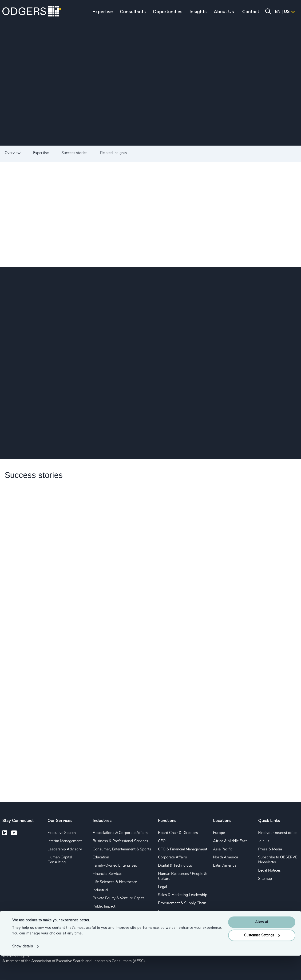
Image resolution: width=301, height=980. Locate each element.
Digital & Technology (175, 865)
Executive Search (62, 833)
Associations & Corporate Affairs (120, 833)
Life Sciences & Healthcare (115, 882)
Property (165, 911)
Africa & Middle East (230, 841)
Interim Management (65, 841)
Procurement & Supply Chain (182, 903)
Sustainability (104, 915)
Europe (219, 833)
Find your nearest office (278, 833)
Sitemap (265, 879)
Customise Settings (262, 960)
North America (226, 857)
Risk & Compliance (174, 920)
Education (101, 857)
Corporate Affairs (172, 857)
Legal (162, 887)
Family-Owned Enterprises (115, 865)
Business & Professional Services (120, 841)
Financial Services (108, 874)
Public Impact (104, 906)
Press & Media (270, 849)
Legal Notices (269, 870)
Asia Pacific (223, 849)
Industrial (100, 890)
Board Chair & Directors (178, 833)
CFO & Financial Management (183, 849)
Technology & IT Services (114, 923)
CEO (162, 841)
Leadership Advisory (65, 849)
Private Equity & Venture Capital (119, 898)
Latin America (225, 865)
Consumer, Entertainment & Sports (122, 849)
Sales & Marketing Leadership (183, 895)
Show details (22, 971)
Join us (264, 841)
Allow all (262, 946)
